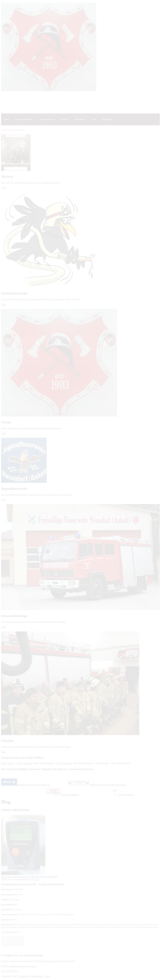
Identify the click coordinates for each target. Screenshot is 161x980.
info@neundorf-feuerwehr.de (23, 966)
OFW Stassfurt (8, 763)
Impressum (24, 976)
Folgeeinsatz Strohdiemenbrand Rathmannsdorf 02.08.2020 (29, 877)
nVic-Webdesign (124, 795)
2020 (37, 879)
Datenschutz (37, 976)
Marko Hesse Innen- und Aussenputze (96, 785)
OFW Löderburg (63, 763)
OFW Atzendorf (24, 763)
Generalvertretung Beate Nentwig (26, 785)
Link (3, 188)
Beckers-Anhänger (62, 795)
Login (47, 976)
